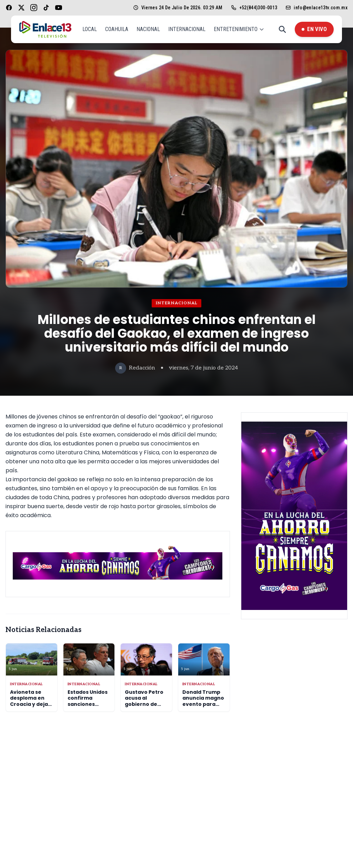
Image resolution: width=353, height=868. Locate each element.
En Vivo (314, 29)
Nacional (148, 29)
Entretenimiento (239, 29)
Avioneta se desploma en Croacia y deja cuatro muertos (31, 701)
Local (90, 29)
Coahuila (117, 29)
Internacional (187, 29)
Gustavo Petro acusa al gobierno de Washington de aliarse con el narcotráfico (145, 707)
